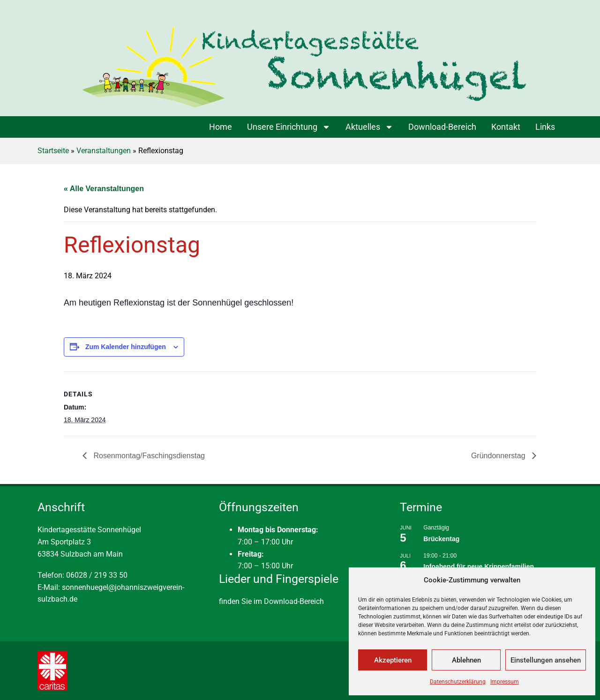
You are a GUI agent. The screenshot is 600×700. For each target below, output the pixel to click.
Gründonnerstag (499, 456)
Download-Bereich (442, 127)
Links (545, 127)
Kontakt (506, 127)
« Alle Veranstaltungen (104, 189)
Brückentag (441, 539)
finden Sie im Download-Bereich (271, 601)
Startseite (53, 151)
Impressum (505, 682)
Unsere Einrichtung (289, 127)
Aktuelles (369, 127)
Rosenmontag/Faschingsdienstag (148, 456)
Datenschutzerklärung (458, 682)
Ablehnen (466, 660)
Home (221, 127)
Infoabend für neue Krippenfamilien (479, 566)
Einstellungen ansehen (546, 660)
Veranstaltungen (104, 151)
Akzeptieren (393, 660)
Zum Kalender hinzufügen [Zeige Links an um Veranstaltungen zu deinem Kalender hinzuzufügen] (126, 347)
